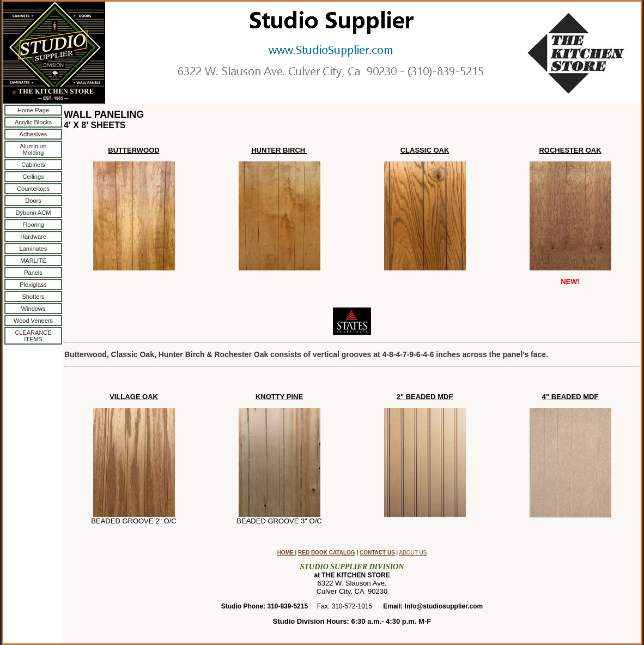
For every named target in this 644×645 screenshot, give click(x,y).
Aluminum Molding (34, 149)
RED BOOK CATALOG (327, 553)
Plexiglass (33, 285)
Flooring (33, 225)
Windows (34, 309)
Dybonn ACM (34, 213)
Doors (33, 201)
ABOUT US (413, 553)
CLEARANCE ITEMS (33, 336)
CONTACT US (377, 553)
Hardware (33, 237)
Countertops (33, 189)
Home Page (33, 110)
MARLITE (33, 261)
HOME (286, 553)
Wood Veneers (33, 321)
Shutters (34, 297)
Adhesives (34, 134)
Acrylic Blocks (33, 122)
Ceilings (33, 177)
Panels (33, 273)
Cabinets (33, 165)
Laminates (34, 249)
